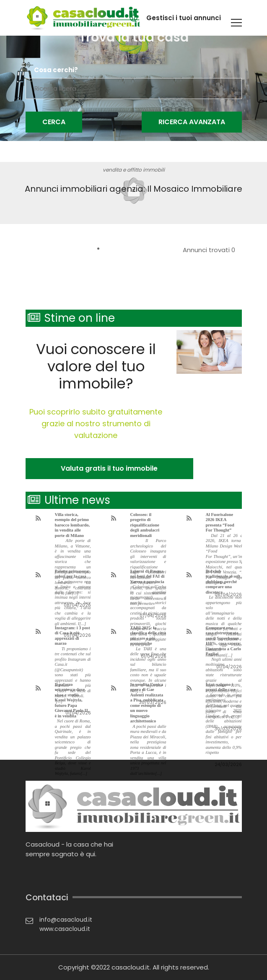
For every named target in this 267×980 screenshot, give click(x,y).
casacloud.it (131, 967)
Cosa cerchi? (56, 70)
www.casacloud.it (65, 929)
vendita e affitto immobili (134, 170)
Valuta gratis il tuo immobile (109, 468)
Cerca (54, 122)
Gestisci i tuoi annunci (184, 18)
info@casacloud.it (66, 920)
